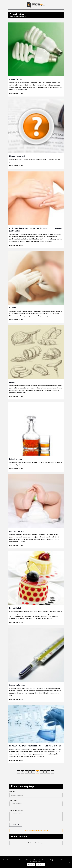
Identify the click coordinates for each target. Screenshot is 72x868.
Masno (12, 382)
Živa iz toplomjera (17, 685)
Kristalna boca (16, 459)
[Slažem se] (70, 863)
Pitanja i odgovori (17, 156)
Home (11, 16)
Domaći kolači (15, 608)
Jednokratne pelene (18, 531)
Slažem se (31, 865)
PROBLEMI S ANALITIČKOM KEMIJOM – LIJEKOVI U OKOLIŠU (35, 746)
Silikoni (13, 308)
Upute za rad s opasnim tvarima (36, 831)
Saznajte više (40, 865)
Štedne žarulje (16, 79)
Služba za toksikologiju (36, 843)
